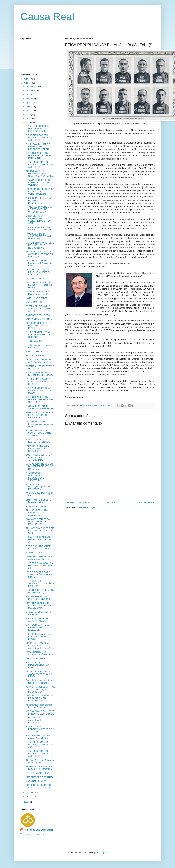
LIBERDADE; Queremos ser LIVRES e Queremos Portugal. (39, 637)
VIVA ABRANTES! (34, 302)
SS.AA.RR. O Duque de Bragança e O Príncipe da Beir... (39, 263)
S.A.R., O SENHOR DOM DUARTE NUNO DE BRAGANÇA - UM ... (37, 129)
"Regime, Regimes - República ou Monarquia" (40, 761)
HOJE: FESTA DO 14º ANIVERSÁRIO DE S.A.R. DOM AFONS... (39, 236)
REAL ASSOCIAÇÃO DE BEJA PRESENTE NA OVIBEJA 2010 (40, 531)
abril (28, 119)
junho (29, 111)
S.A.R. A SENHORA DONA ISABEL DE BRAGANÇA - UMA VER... (39, 391)
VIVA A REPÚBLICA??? (37, 781)
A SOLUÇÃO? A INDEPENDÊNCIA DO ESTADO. (37, 665)
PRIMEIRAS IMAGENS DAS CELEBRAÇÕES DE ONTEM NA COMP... (39, 209)
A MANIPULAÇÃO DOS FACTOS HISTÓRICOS (38, 441)
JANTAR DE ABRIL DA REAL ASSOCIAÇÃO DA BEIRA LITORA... (39, 575)
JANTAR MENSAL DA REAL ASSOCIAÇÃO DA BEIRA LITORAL (39, 674)
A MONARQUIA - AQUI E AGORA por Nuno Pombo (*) (40, 407)
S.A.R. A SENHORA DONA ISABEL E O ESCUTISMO (39, 229)
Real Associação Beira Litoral (38, 830)
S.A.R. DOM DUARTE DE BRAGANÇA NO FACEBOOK (37, 627)
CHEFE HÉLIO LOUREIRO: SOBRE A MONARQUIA (38, 786)
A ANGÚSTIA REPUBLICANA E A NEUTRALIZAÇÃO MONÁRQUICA (40, 689)
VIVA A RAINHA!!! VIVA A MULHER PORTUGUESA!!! (40, 598)
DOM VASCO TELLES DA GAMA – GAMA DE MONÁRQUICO (38, 522)
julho (29, 107)
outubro (30, 95)
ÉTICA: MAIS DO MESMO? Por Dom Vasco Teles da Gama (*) (40, 540)
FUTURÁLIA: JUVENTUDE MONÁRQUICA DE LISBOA (40, 547)
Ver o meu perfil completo (32, 834)
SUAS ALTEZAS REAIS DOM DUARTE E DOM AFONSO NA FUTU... (39, 466)
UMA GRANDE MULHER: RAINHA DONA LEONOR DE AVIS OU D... (39, 606)
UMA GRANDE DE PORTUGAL (40, 777)
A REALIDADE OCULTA (37, 352)
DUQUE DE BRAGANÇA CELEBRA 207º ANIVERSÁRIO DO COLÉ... (40, 645)
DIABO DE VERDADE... (37, 658)
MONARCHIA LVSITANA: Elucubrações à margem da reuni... (40, 424)
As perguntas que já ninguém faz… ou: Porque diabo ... (39, 706)
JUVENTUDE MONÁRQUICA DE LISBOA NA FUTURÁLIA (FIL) (40, 566)
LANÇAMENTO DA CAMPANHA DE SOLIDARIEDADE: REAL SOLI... (39, 220)
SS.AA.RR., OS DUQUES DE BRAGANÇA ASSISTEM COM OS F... (39, 272)
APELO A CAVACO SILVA (37, 773)
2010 (26, 83)
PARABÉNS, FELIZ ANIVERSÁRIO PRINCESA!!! (35, 720)
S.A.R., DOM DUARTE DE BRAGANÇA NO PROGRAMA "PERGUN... (39, 147)
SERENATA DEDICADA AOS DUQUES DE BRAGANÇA (39, 768)
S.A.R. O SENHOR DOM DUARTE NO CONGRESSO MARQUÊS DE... (40, 156)
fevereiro (30, 793)
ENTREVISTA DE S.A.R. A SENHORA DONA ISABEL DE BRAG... (39, 382)
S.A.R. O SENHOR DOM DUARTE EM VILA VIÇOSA (40, 374)
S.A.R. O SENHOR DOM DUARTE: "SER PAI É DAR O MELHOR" (40, 400)
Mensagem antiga (146, 502)
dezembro (31, 87)
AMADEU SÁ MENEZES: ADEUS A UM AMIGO (37, 620)
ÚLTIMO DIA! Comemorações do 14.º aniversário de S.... (39, 361)
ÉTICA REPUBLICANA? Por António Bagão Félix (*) (39, 737)
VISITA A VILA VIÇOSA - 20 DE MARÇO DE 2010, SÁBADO (40, 712)
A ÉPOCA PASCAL (34, 341)
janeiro (29, 797)
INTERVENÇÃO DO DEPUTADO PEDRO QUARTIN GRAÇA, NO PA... (40, 174)
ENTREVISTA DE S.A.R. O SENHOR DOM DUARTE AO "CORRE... (39, 309)
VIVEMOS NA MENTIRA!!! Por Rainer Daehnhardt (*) (40, 293)
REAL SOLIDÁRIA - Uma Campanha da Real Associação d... (37, 513)
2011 (26, 79)
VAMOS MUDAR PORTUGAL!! (40, 319)
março (29, 123)
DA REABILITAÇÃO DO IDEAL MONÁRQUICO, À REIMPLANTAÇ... (40, 245)
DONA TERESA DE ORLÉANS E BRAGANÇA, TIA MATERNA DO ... (40, 698)
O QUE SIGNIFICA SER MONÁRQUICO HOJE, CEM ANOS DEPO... (40, 138)
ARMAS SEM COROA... (37, 506)
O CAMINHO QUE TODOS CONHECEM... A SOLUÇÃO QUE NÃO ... (40, 183)
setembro (31, 99)
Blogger (103, 853)
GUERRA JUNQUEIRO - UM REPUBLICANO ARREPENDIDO (39, 457)
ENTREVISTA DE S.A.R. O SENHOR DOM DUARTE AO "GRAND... (39, 433)
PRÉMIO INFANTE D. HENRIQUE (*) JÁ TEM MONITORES (38, 487)
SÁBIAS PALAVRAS (35, 356)
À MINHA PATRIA (34, 553)
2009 (26, 802)
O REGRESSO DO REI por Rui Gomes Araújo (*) (40, 591)
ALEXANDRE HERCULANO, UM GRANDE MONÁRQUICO (39, 200)
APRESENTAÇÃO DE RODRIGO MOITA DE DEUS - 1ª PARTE (40, 729)
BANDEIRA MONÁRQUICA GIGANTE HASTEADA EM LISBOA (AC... (39, 254)
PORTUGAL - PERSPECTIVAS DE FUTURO (40, 367)
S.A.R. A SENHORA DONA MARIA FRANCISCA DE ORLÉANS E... (38, 335)
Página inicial (113, 502)
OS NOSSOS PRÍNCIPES (38, 315)
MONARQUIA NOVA (35, 279)
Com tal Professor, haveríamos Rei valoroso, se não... (40, 682)
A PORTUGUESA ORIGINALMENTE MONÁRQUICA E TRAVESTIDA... (35, 477)
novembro (31, 91)
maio (29, 115)
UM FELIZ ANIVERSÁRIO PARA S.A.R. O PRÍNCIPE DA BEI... (39, 285)
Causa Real (47, 17)
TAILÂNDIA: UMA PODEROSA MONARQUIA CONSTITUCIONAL (40, 192)
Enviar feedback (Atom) (87, 507)
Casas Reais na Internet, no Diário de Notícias (38, 501)
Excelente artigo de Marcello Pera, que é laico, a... (39, 346)
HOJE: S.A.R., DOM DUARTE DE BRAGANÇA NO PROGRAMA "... (39, 415)
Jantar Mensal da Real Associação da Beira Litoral (39, 653)
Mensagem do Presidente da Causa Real (39, 613)
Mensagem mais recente (77, 502)
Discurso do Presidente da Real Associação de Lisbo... (40, 558)
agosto (29, 103)
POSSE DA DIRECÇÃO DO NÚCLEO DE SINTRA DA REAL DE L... (39, 326)
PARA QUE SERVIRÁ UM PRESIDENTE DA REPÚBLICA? (37, 449)
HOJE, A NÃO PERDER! (37, 298)
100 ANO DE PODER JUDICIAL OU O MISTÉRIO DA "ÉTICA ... (40, 584)
